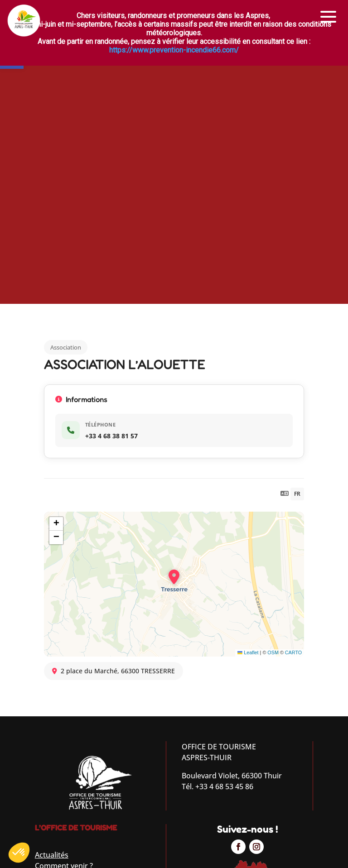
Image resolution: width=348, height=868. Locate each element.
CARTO (293, 652)
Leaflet (248, 652)
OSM (273, 652)
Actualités (52, 855)
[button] (329, 17)
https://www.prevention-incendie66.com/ (174, 50)
